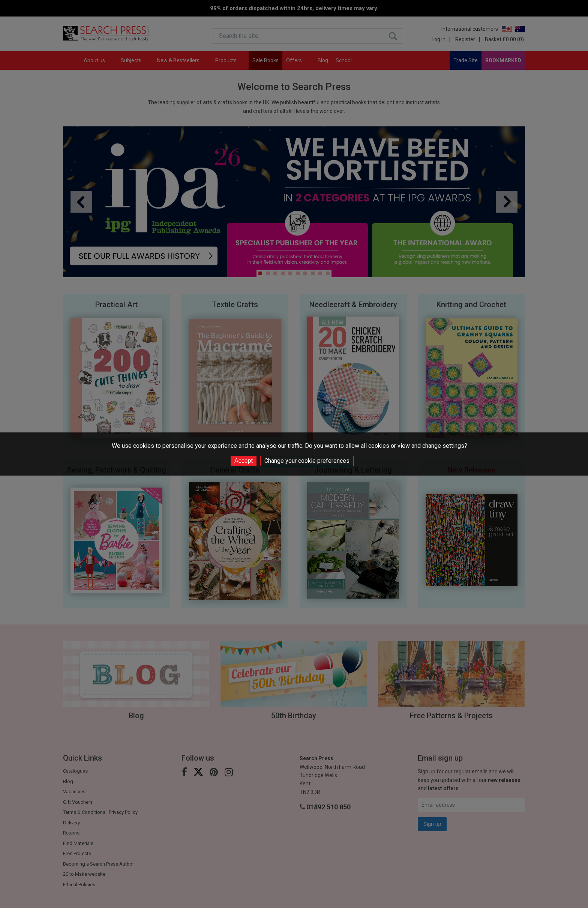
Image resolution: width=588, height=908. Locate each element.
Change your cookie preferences (307, 461)
